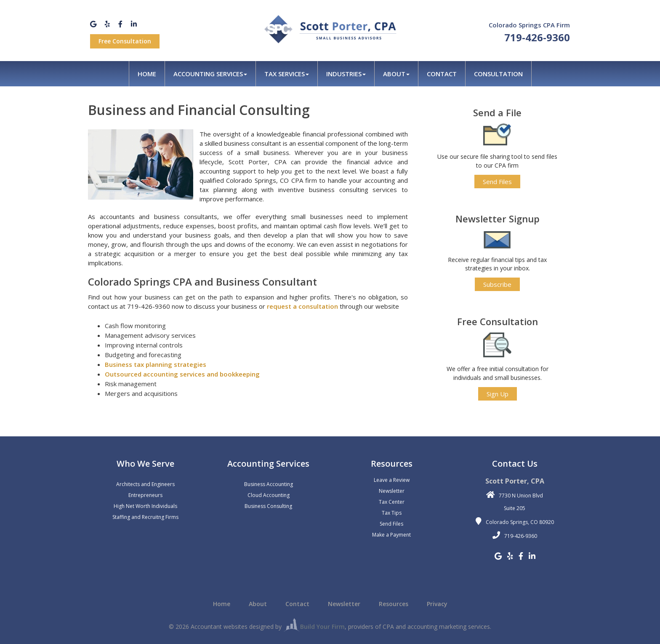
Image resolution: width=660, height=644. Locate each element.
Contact (442, 74)
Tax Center (392, 502)
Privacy (437, 604)
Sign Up (498, 394)
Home (147, 74)
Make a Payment (391, 535)
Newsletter (392, 491)
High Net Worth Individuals (145, 506)
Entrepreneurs (145, 495)
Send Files (497, 182)
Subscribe (497, 284)
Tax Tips (392, 513)
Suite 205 (515, 508)
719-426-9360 (537, 37)
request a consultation (302, 306)
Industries (346, 74)
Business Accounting (269, 484)
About (396, 74)
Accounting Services (210, 74)
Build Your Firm (314, 627)
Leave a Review (392, 480)
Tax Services (287, 74)
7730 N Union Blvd (521, 496)
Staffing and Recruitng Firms (145, 517)
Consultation (498, 74)
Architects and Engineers (145, 484)
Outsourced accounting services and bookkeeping (182, 374)
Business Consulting (268, 506)
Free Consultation (125, 41)
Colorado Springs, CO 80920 (520, 522)
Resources (394, 604)
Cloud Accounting (269, 495)
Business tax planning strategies (156, 364)
